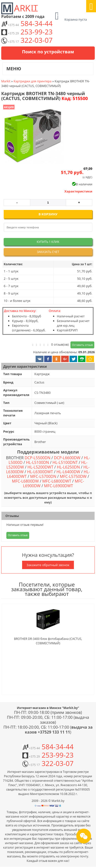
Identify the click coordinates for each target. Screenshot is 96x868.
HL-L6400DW (68, 472)
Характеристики (78, 191)
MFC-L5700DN (43, 476)
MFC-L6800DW (25, 481)
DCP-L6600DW (67, 458)
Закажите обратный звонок (48, 565)
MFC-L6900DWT (58, 486)
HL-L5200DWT (40, 467)
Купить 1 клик (48, 242)
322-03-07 (27, 40)
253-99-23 (27, 32)
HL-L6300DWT (40, 472)
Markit (6, 81)
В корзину (48, 214)
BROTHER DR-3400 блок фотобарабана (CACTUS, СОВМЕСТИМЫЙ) (48, 641)
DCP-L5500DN (37, 458)
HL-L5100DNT (65, 462)
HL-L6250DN (68, 467)
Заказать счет (48, 252)
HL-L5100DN (38, 462)
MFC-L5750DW (73, 476)
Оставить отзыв (82, 345)
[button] (33, 136)
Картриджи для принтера (33, 81)
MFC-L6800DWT (57, 481)
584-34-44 (27, 23)
